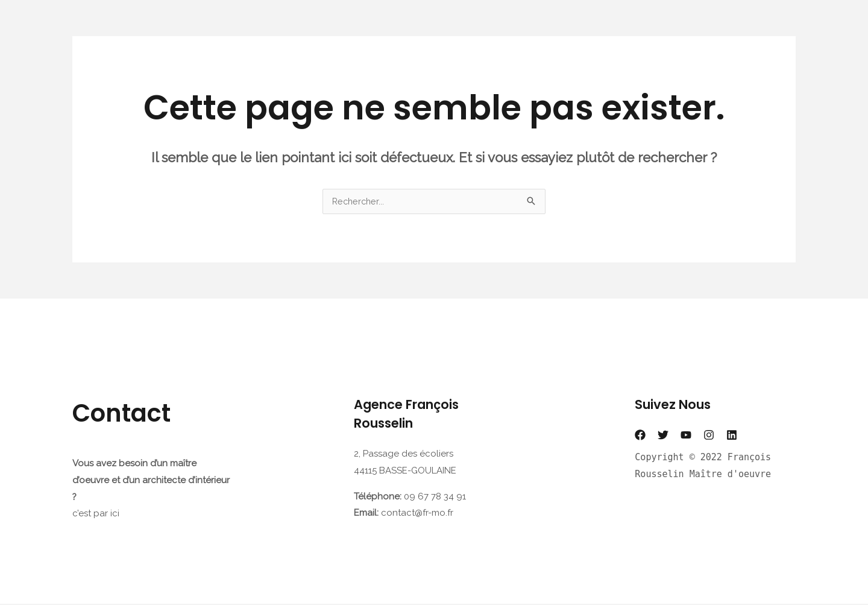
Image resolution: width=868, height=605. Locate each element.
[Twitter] (663, 436)
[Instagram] (709, 436)
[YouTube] (686, 436)
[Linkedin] (732, 436)
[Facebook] (640, 436)
